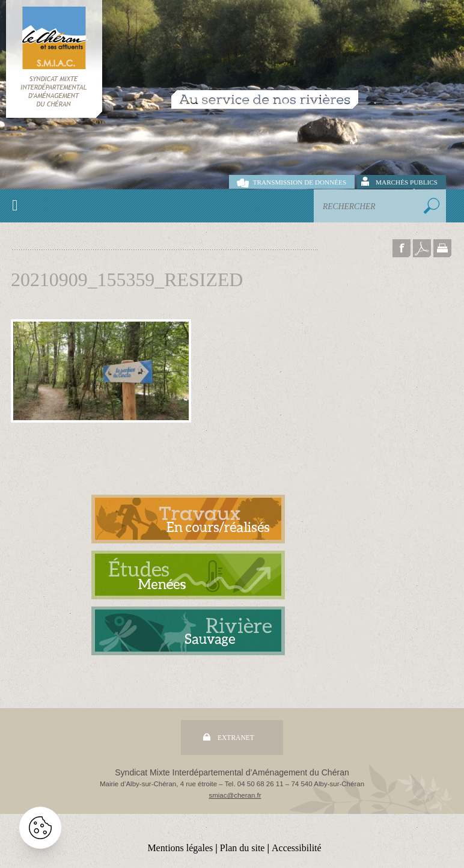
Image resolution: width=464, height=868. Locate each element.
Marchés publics (407, 182)
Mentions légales (180, 848)
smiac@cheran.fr (235, 795)
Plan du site (243, 848)
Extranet (236, 738)
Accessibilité (297, 848)
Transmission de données (300, 182)
